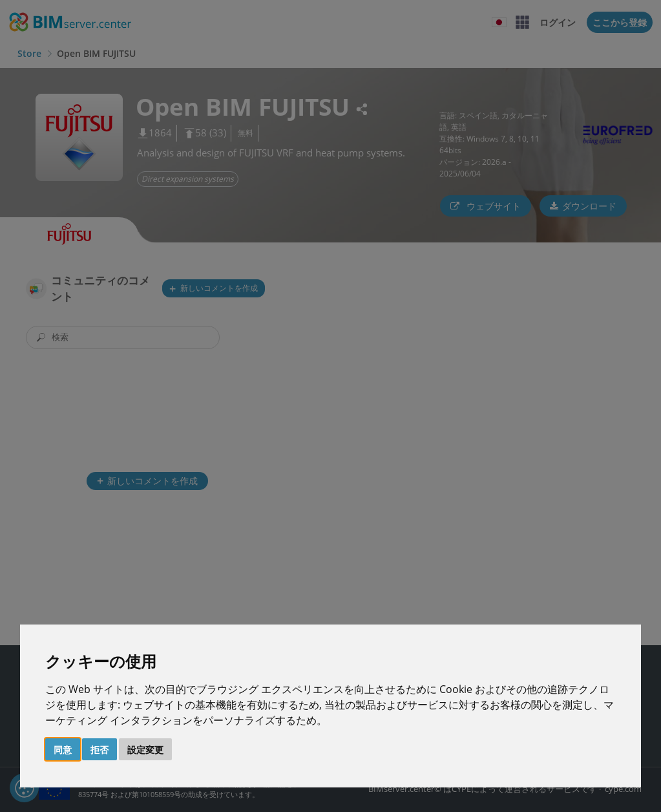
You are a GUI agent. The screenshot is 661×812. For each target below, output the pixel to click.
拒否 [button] (100, 750)
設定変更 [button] (145, 750)
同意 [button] (63, 750)
